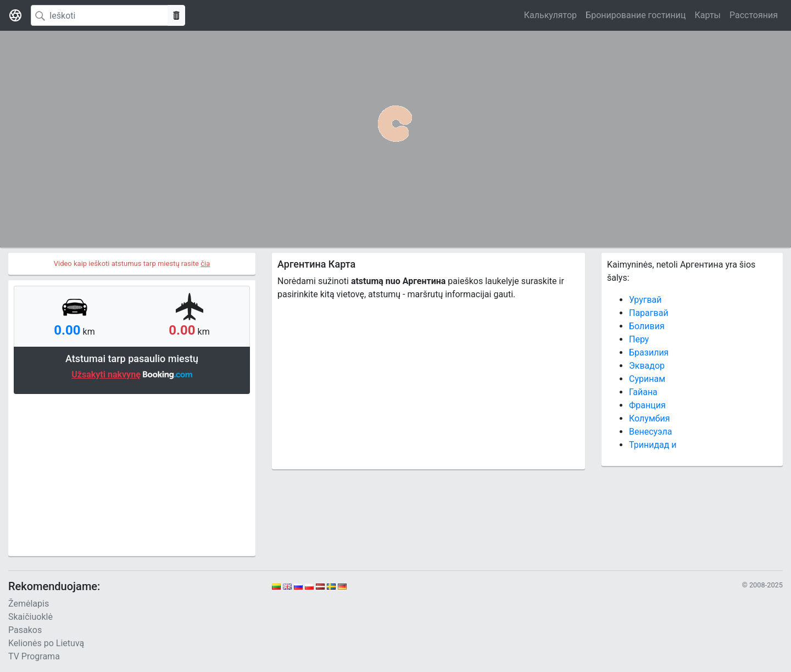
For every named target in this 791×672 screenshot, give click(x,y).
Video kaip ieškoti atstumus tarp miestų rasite (132, 263)
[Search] (99, 15)
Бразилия (649, 352)
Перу (639, 339)
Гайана (643, 392)
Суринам (647, 379)
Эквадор (647, 366)
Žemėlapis (29, 604)
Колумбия (650, 418)
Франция (647, 405)
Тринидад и (653, 445)
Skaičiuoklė (30, 617)
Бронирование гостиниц (636, 15)
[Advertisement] (132, 474)
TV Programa (34, 656)
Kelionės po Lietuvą (46, 643)
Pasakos (25, 630)
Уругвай (645, 300)
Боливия (647, 326)
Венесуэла (651, 432)
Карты (708, 15)
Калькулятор (550, 15)
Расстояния (754, 15)
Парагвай (649, 313)
